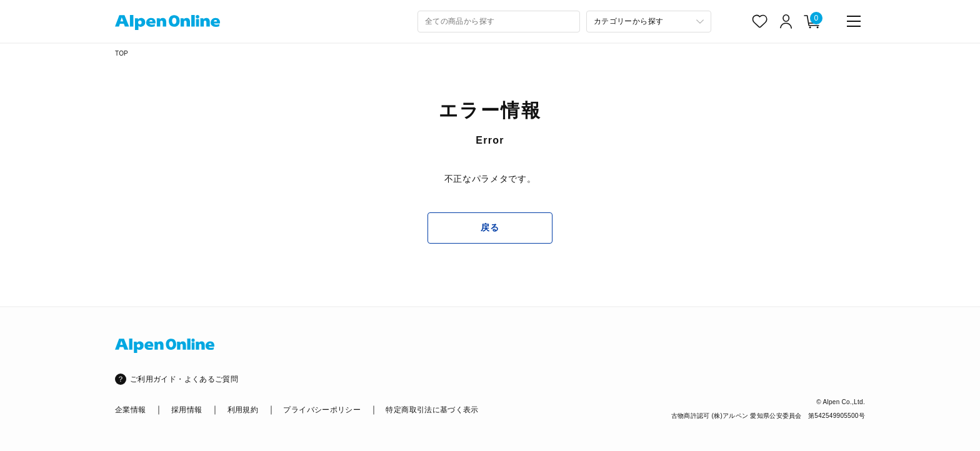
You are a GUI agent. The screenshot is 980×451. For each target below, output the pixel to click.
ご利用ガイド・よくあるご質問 (184, 379)
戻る (490, 227)
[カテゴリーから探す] (649, 22)
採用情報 (187, 410)
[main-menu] (854, 21)
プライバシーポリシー (322, 410)
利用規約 (243, 410)
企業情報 (130, 410)
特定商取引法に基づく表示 (432, 410)
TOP (122, 53)
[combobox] (499, 22)
